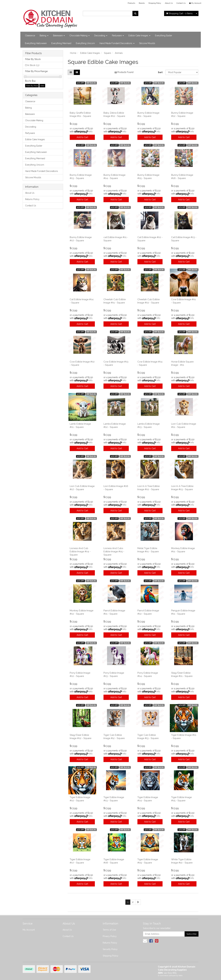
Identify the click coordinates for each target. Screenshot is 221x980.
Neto (181, 976)
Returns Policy (32, 199)
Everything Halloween (36, 43)
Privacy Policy (110, 936)
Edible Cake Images (139, 36)
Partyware (118, 36)
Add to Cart (82, 137)
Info (91, 132)
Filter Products (33, 53)
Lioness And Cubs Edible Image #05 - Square (114, 552)
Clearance (30, 36)
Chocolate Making (80, 36)
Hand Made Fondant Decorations (117, 43)
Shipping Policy (155, 3)
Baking (44, 36)
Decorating (101, 36)
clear (42, 86)
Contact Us (181, 3)
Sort (160, 72)
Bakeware (59, 36)
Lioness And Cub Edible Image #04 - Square (80, 552)
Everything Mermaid (61, 43)
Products (131, 3)
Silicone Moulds (147, 43)
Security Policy (110, 949)
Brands (142, 3)
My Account (29, 930)
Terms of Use (109, 930)
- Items (179, 13)
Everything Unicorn (85, 43)
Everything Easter (164, 36)
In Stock (33, 65)
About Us (169, 3)
